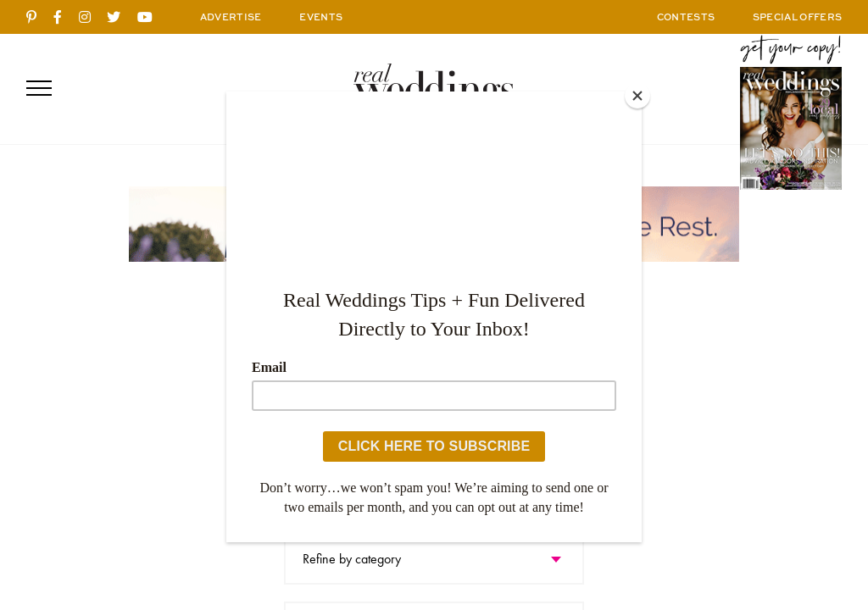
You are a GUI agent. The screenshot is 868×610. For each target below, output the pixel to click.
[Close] (637, 96)
